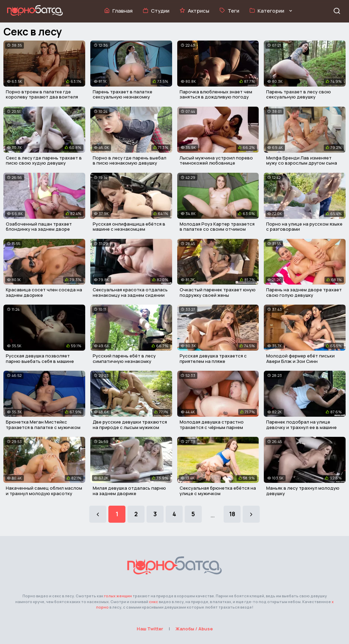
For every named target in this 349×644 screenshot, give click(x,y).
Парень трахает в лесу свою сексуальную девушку (299, 94)
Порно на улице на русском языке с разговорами (304, 227)
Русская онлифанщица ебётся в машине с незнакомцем (129, 227)
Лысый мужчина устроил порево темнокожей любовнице (216, 160)
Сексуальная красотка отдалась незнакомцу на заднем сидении (130, 292)
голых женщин (118, 596)
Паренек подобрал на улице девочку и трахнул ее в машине (301, 425)
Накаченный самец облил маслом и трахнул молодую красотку (44, 491)
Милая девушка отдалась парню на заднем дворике (129, 491)
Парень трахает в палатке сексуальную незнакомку (123, 94)
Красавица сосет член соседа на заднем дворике (44, 292)
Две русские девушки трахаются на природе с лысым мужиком (130, 425)
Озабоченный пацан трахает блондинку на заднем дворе (39, 227)
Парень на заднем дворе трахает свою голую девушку (304, 292)
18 (232, 514)
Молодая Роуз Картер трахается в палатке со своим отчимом (217, 227)
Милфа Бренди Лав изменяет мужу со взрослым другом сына (302, 160)
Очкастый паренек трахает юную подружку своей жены (218, 292)
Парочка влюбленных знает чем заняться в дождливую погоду (216, 94)
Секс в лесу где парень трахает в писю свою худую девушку (44, 160)
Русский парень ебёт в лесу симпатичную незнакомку (124, 358)
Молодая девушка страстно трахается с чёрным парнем (212, 425)
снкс (154, 602)
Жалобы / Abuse (194, 629)
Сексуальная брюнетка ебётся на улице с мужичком (218, 491)
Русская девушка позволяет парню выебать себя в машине (40, 358)
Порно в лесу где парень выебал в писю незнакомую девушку (130, 160)
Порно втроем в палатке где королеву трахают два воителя (42, 94)
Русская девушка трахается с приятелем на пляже (213, 358)
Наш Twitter (150, 629)
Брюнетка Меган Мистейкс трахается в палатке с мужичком (43, 425)
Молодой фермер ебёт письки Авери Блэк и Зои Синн (300, 358)
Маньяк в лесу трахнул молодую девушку (303, 491)
